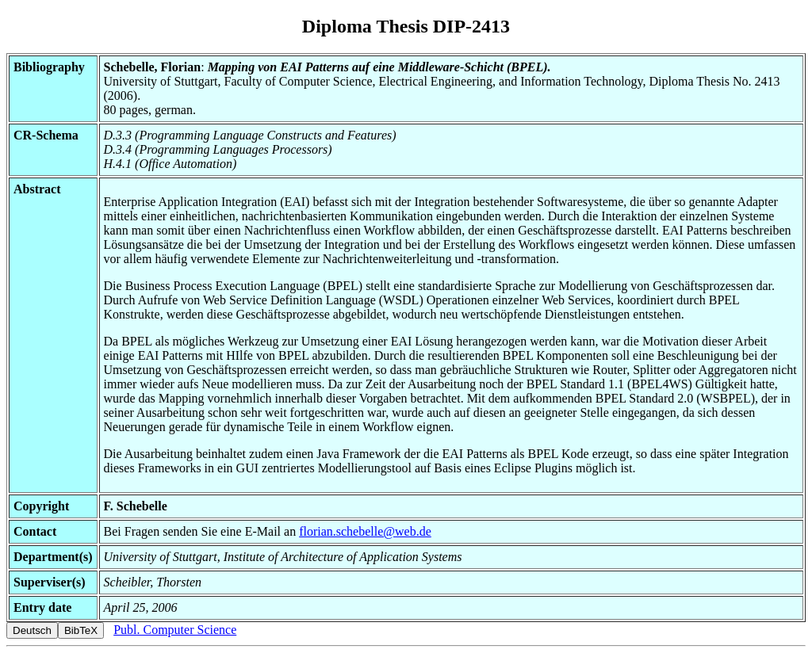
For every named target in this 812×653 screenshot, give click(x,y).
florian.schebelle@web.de (365, 531)
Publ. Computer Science (175, 630)
